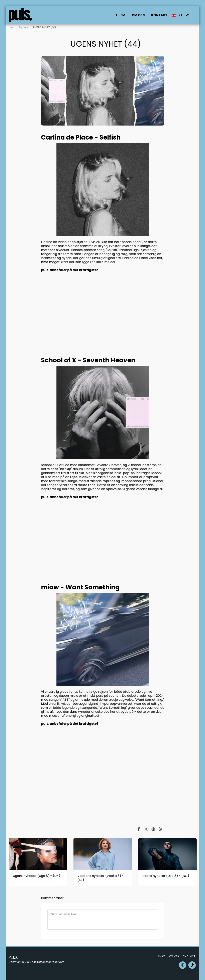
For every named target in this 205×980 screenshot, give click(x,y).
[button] (181, 15)
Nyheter (24, 27)
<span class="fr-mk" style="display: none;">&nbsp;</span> (103, 767)
